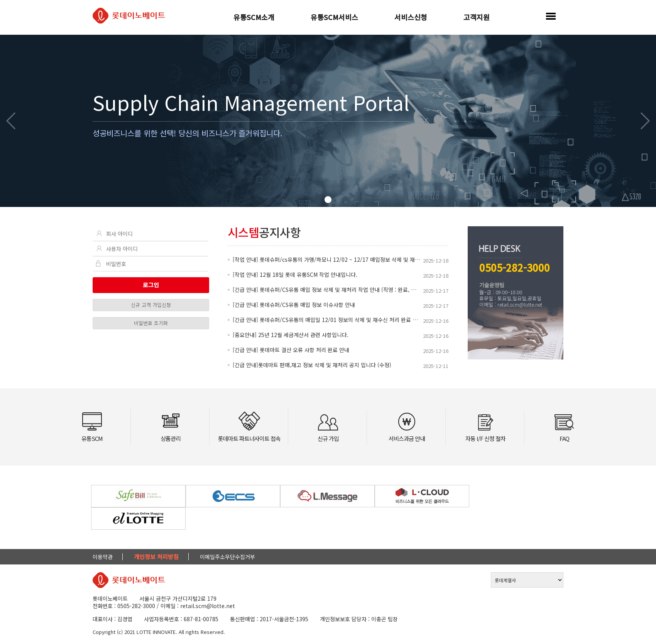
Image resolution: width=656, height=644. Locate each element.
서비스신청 (411, 18)
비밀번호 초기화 (151, 323)
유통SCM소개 (254, 18)
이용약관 (103, 557)
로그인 (151, 285)
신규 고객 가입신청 (151, 305)
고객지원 (477, 18)
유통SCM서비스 (334, 18)
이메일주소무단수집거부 (227, 557)
